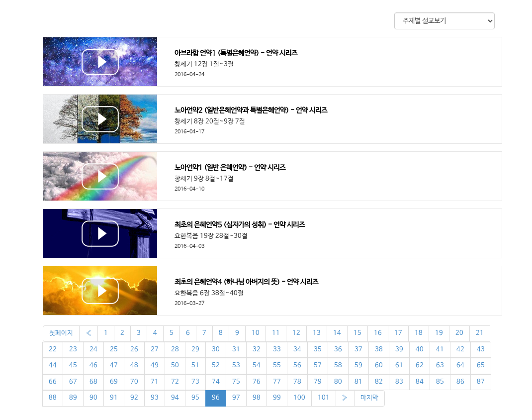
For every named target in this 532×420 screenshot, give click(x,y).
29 (195, 350)
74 (216, 382)
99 (277, 398)
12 (296, 333)
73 (195, 382)
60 (379, 366)
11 (276, 333)
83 (399, 382)
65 (481, 366)
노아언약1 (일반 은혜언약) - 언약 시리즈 (230, 168)
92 (134, 398)
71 (155, 382)
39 (399, 350)
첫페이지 (61, 333)
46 (93, 366)
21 (480, 333)
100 (299, 398)
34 (297, 350)
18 (419, 333)
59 (358, 366)
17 (398, 333)
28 (175, 350)
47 (114, 366)
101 (324, 398)
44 (53, 366)
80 (338, 382)
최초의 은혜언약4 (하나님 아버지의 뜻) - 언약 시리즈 (246, 282)
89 (73, 398)
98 (257, 398)
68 (93, 382)
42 (460, 350)
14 (337, 333)
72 (175, 382)
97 (236, 398)
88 (53, 398)
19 (439, 333)
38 (379, 350)
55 (277, 366)
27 (155, 350)
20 (459, 333)
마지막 (369, 398)
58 (338, 366)
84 (420, 382)
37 (358, 350)
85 (440, 382)
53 (236, 366)
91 (114, 398)
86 (460, 382)
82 (379, 382)
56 (297, 366)
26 (134, 350)
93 (155, 398)
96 (216, 398)
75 (236, 382)
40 (420, 350)
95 (195, 398)
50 (175, 366)
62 (420, 366)
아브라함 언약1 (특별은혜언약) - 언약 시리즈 (236, 53)
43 (481, 350)
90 (93, 398)
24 (93, 350)
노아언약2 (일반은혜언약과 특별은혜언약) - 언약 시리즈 (251, 110)
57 (318, 366)
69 (114, 382)
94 (175, 398)
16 (378, 333)
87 (481, 382)
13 (317, 333)
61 (399, 366)
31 (236, 350)
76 (257, 382)
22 (53, 350)
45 (73, 366)
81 (358, 382)
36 (338, 350)
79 (318, 382)
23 (73, 350)
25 (114, 350)
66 (53, 382)
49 (155, 366)
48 (134, 366)
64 (460, 366)
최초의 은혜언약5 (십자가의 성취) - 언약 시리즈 (240, 225)
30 (216, 350)
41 (440, 350)
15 (357, 333)
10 (256, 333)
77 (277, 382)
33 (277, 350)
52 (216, 366)
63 (440, 366)
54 (257, 366)
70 (134, 382)
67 (73, 382)
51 (195, 366)
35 (318, 350)
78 (297, 382)
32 (257, 350)
